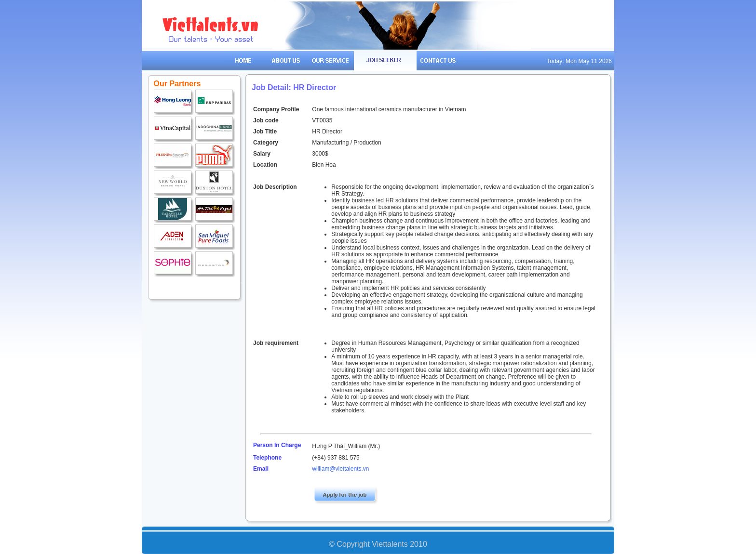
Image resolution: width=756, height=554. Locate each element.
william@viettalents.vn (340, 469)
